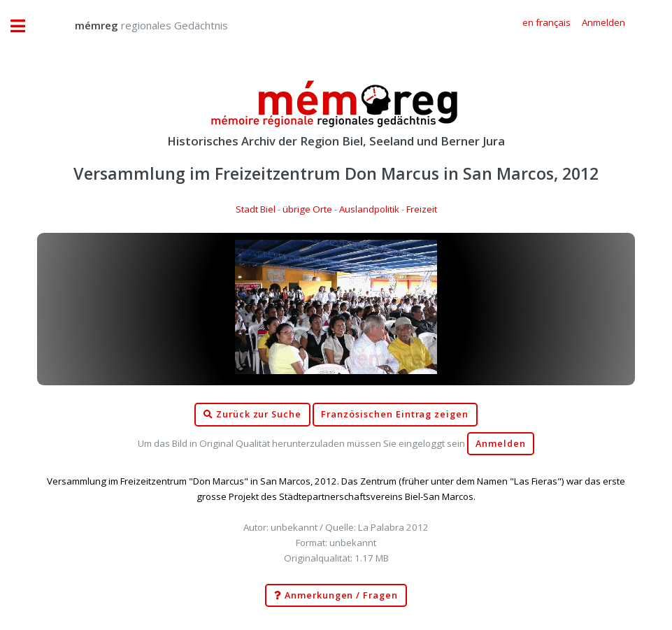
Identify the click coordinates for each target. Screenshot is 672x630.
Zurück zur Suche (252, 415)
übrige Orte (307, 209)
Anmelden (501, 444)
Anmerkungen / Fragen (336, 596)
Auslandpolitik (369, 209)
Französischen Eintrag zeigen (395, 414)
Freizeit (422, 209)
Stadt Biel (256, 209)
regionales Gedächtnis (137, 25)
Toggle (25, 26)
